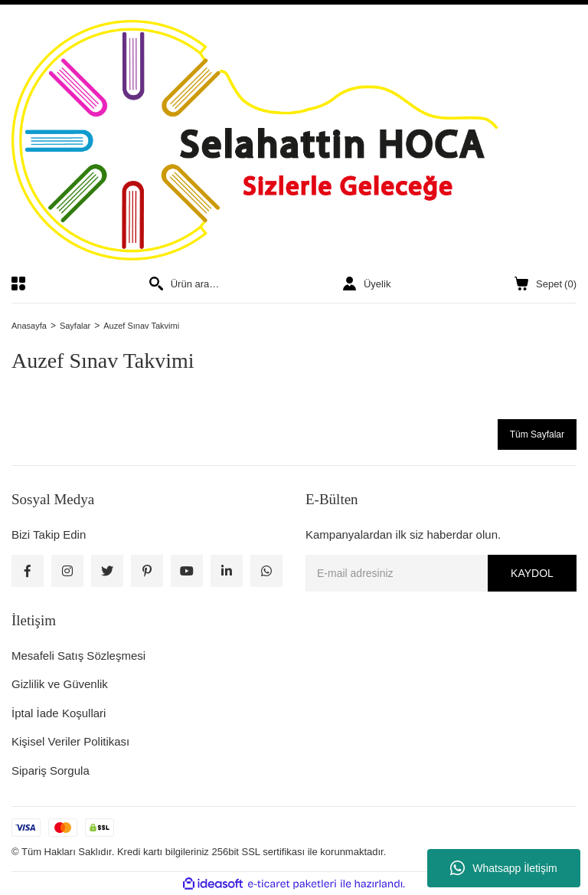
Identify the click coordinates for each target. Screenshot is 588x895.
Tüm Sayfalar (537, 434)
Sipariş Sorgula (51, 770)
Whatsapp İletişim (503, 868)
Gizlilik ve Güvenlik (60, 684)
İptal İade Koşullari (59, 713)
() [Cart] (546, 284)
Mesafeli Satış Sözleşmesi (78, 656)
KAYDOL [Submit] (532, 573)
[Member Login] (367, 284)
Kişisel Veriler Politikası (70, 741)
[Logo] (294, 140)
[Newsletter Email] (441, 573)
